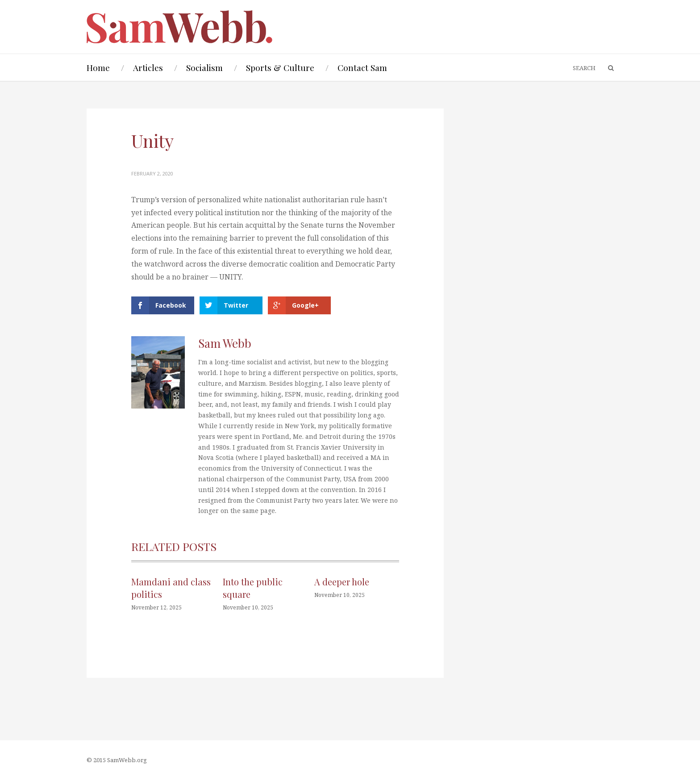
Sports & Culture (280, 67)
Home (98, 67)
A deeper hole (342, 582)
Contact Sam (362, 67)
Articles (148, 67)
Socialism (204, 67)
